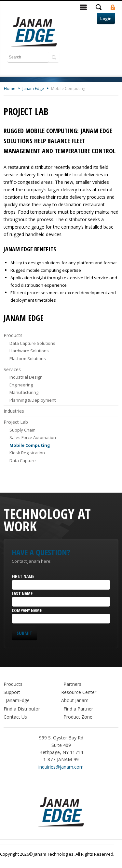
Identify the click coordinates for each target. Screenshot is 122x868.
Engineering (21, 385)
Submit (24, 633)
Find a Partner (78, 709)
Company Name (27, 610)
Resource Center (79, 692)
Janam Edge (33, 88)
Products (13, 335)
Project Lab (16, 422)
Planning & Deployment (33, 400)
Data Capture (23, 460)
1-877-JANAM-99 (61, 759)
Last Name (22, 593)
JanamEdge (18, 700)
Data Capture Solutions (32, 343)
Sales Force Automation (33, 437)
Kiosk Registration (27, 453)
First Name (23, 576)
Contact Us (15, 717)
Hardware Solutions (29, 351)
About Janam (75, 700)
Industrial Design (26, 377)
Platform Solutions (28, 359)
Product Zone (78, 717)
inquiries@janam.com (61, 767)
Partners (72, 684)
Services (12, 369)
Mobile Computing (68, 88)
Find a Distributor (22, 709)
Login (106, 19)
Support (12, 692)
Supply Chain (22, 430)
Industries (14, 411)
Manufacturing (24, 392)
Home (10, 88)
